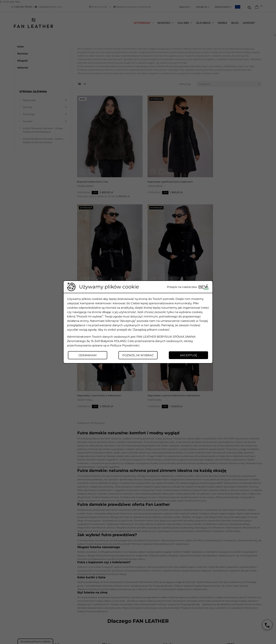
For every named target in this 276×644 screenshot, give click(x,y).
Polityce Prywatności (125, 345)
